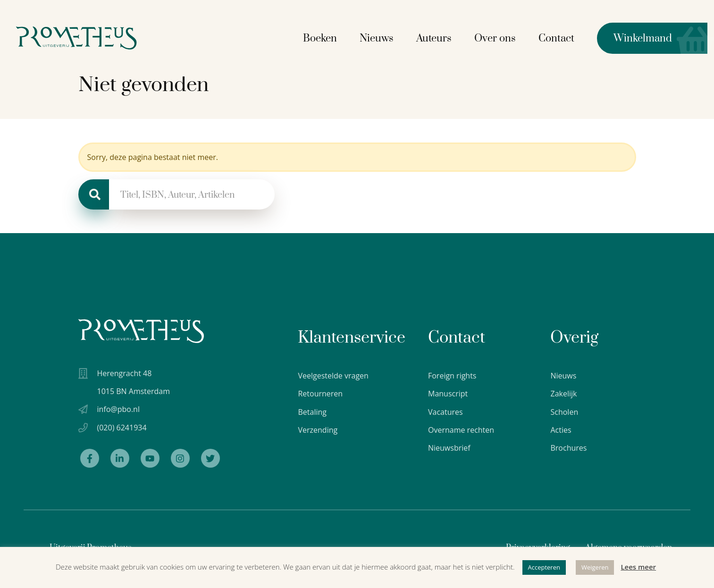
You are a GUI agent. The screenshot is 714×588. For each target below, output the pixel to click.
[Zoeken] (94, 194)
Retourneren (320, 394)
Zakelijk (563, 394)
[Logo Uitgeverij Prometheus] (91, 37)
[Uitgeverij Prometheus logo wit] (141, 331)
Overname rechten (461, 430)
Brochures (568, 448)
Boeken (327, 37)
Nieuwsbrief (449, 448)
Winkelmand (641, 37)
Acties (561, 430)
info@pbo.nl (118, 412)
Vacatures (445, 412)
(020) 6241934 (122, 430)
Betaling (312, 412)
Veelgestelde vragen (333, 376)
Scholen (564, 412)
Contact (563, 37)
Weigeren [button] (595, 567)
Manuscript (448, 394)
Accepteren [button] (544, 567)
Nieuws (383, 37)
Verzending (318, 430)
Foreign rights (452, 376)
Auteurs (441, 37)
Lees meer (638, 567)
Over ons (502, 37)
